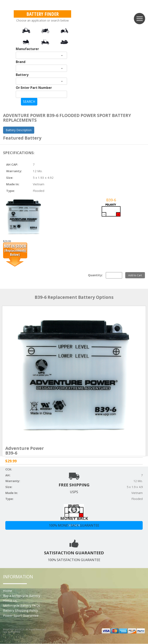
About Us (10, 600)
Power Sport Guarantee (21, 615)
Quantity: (95, 275)
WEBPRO (16, 632)
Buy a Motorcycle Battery (22, 596)
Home (8, 591)
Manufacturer (27, 49)
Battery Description (19, 130)
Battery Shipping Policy (20, 610)
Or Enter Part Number (34, 88)
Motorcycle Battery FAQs (22, 605)
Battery (22, 75)
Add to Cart (135, 275)
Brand (21, 62)
